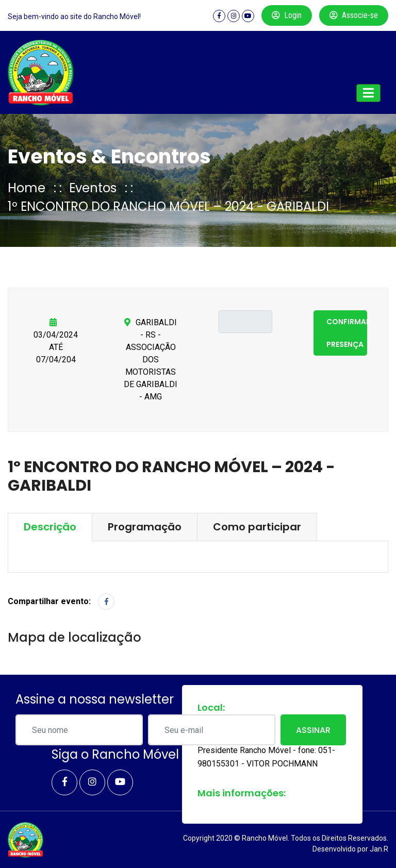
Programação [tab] (145, 527)
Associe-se (354, 15)
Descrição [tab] (50, 527)
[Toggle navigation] (368, 93)
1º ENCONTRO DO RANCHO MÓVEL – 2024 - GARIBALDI (168, 206)
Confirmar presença (347, 333)
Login (287, 15)
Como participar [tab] (257, 527)
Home (27, 188)
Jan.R (379, 849)
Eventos (93, 188)
